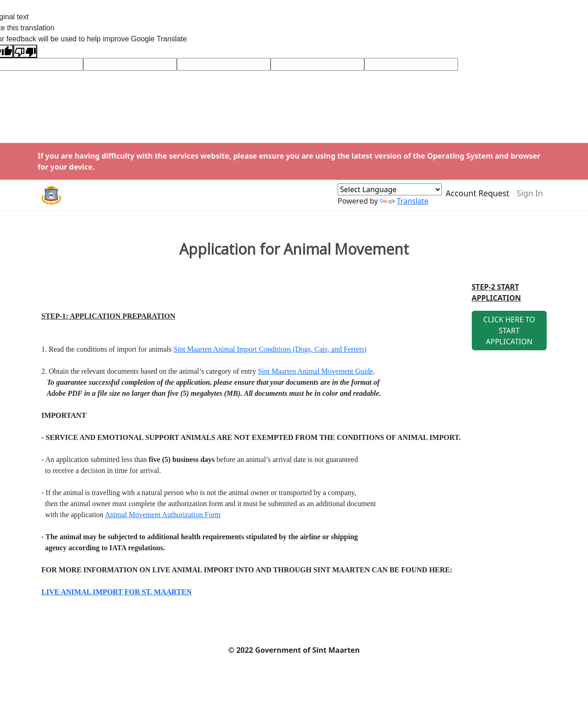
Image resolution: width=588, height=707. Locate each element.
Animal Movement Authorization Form (163, 515)
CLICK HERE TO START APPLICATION (509, 331)
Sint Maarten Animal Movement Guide (315, 371)
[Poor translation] (25, 51)
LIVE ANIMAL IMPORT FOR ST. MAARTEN (116, 592)
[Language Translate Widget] (390, 194)
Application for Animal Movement (294, 249)
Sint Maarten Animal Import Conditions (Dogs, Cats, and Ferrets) (270, 349)
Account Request (478, 197)
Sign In (530, 197)
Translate (404, 205)
